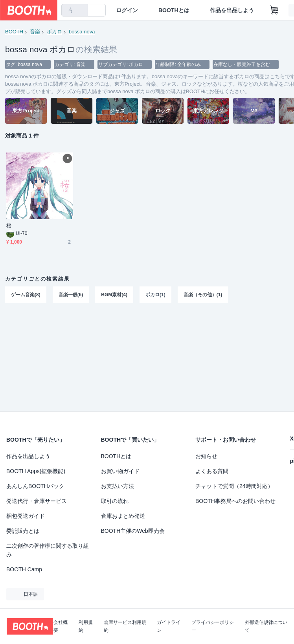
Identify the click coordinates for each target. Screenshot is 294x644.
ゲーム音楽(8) (26, 295)
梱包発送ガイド (26, 516)
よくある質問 (212, 471)
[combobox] (75, 10)
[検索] (80, 11)
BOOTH (14, 32)
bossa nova (82, 32)
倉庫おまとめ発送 (123, 516)
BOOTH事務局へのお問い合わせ (235, 501)
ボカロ (54, 32)
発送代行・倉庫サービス (37, 501)
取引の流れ (115, 501)
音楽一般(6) (71, 295)
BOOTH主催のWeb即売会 (133, 531)
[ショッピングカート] (274, 10)
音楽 (35, 32)
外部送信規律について (266, 626)
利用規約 (86, 626)
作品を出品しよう (232, 10)
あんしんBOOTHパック (35, 486)
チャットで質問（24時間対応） (234, 486)
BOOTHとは (174, 10)
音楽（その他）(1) (203, 295)
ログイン (127, 10)
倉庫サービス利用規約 (125, 626)
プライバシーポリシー (213, 626)
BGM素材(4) (114, 295)
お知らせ (206, 456)
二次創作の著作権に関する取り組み (48, 550)
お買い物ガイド (120, 471)
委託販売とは (23, 531)
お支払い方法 (118, 486)
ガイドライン (169, 626)
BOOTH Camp (24, 569)
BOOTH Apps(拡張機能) (36, 471)
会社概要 (61, 626)
